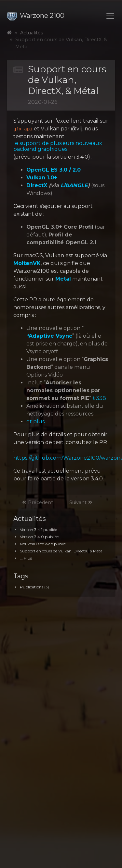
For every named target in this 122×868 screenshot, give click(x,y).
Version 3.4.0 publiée (39, 537)
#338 (99, 398)
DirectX (37, 186)
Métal (63, 279)
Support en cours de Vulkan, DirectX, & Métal (62, 551)
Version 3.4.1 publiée (38, 530)
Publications (32, 587)
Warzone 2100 (36, 16)
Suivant (81, 502)
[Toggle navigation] (110, 16)
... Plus (26, 558)
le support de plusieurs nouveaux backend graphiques (58, 146)
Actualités (32, 33)
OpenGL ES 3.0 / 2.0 (54, 170)
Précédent (37, 502)
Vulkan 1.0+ (42, 178)
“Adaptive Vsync (49, 336)
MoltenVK (27, 263)
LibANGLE (74, 186)
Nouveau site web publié (43, 544)
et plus (35, 422)
